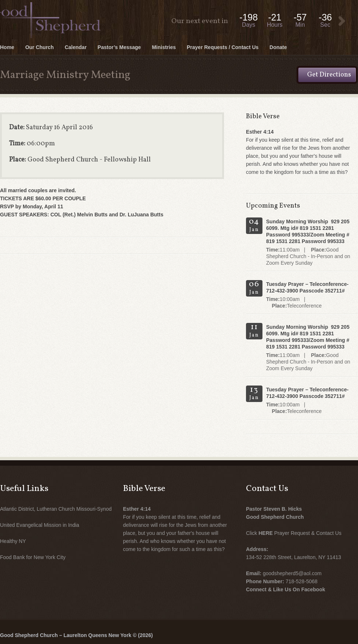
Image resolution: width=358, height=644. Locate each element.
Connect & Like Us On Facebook (286, 589)
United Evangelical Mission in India (40, 525)
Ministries (164, 47)
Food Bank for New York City (33, 557)
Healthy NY (13, 541)
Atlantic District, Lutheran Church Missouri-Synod (56, 509)
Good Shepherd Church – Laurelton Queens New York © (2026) (76, 635)
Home (7, 47)
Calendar (76, 47)
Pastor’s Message (119, 47)
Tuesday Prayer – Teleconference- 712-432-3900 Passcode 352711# (307, 287)
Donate (278, 47)
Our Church (40, 47)
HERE (266, 533)
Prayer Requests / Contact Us (223, 47)
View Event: (342, 21)
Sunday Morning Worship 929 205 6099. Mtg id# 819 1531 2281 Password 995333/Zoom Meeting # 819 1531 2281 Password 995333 (308, 231)
